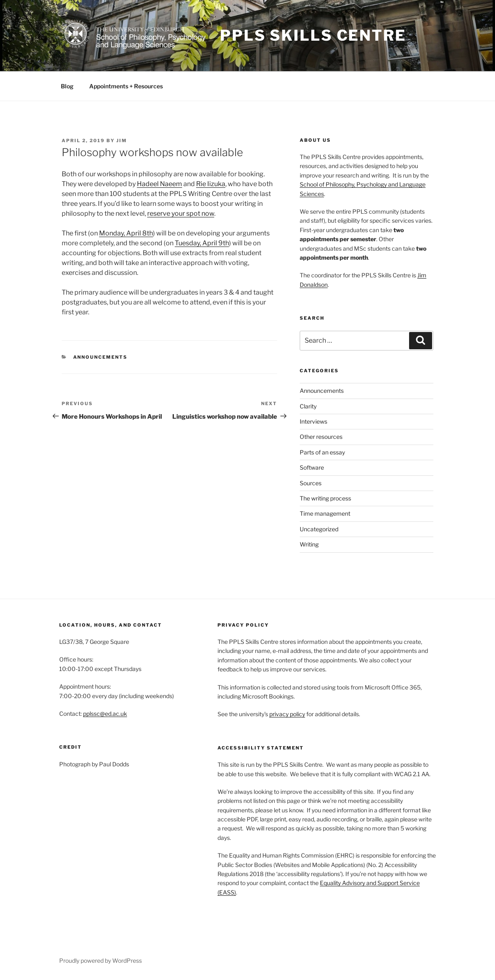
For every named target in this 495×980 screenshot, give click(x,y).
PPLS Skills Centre (313, 35)
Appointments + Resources (126, 86)
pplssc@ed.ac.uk (105, 714)
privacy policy (287, 714)
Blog (67, 86)
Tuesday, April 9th (202, 243)
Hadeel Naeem (160, 184)
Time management (325, 513)
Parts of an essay (322, 452)
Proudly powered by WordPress (101, 960)
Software (312, 467)
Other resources (321, 437)
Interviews (313, 421)
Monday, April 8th (126, 233)
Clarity (308, 406)
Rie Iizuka (211, 184)
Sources (311, 483)
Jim (122, 141)
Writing (309, 544)
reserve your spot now (181, 213)
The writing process (325, 498)
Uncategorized (319, 529)
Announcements (101, 357)
